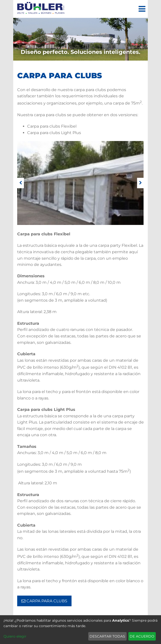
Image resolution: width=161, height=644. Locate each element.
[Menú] (142, 9)
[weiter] (140, 183)
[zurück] (21, 183)
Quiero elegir (15, 636)
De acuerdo (142, 636)
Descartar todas (107, 636)
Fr (44, 64)
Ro (53, 64)
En (26, 64)
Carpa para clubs (44, 601)
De (16, 64)
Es (35, 64)
